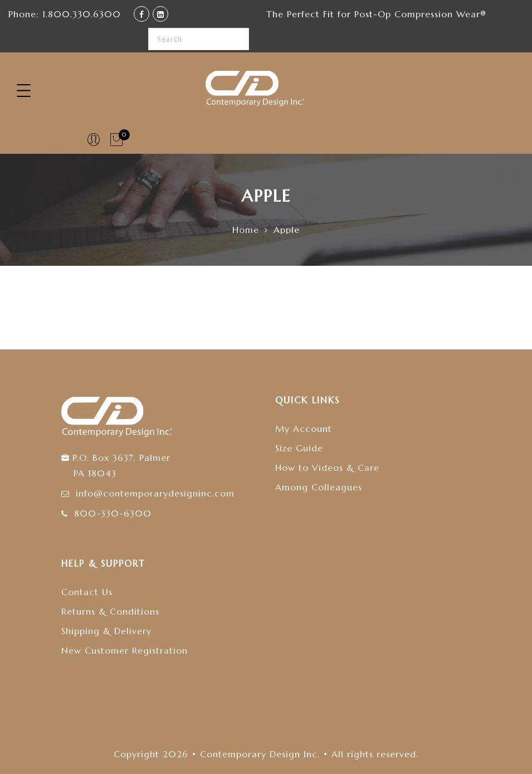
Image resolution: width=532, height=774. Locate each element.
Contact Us (87, 592)
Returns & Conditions (110, 611)
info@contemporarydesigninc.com (155, 493)
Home (246, 230)
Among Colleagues (319, 487)
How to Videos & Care (327, 468)
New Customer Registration (125, 650)
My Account (304, 429)
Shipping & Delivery (106, 631)
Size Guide (299, 448)
